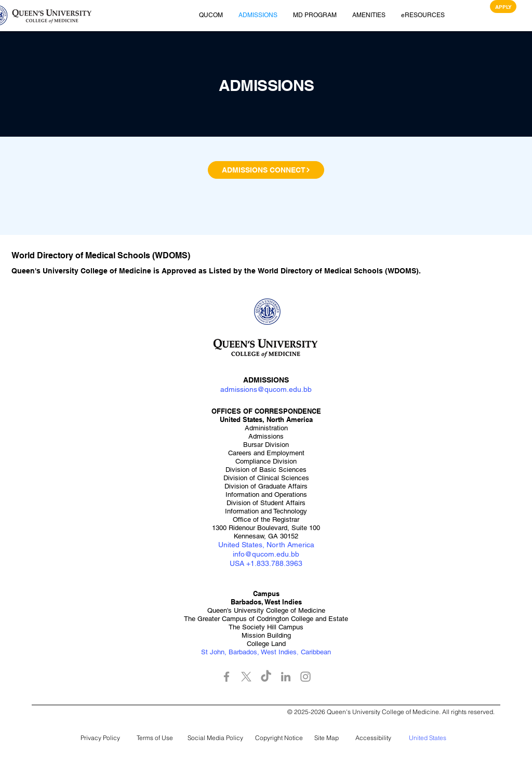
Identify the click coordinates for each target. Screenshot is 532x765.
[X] (246, 677)
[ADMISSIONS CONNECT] (266, 170)
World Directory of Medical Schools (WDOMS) (338, 271)
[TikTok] (266, 677)
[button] (52, 15)
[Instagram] (305, 677)
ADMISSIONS (266, 380)
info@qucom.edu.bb (266, 554)
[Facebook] (227, 677)
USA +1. (243, 563)
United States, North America (266, 545)
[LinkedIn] (286, 677)
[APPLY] (503, 6)
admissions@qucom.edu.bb (266, 389)
